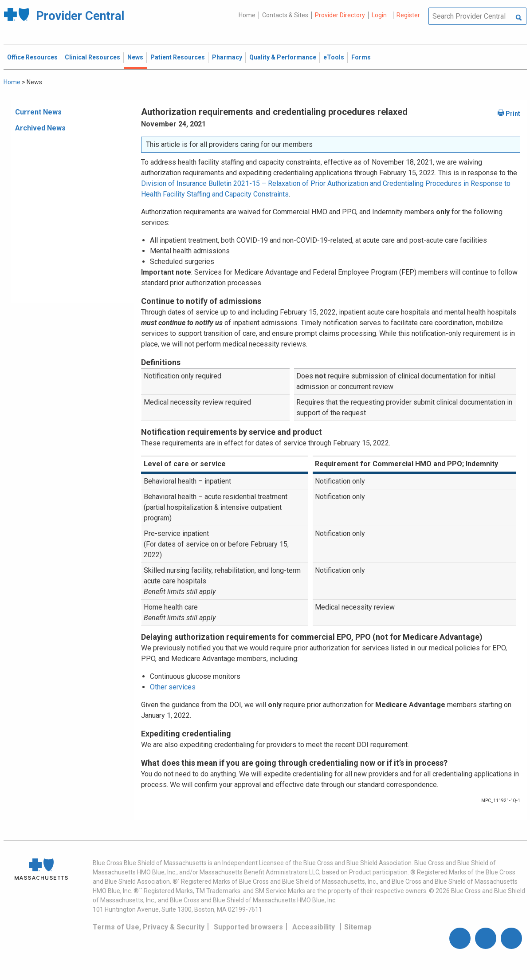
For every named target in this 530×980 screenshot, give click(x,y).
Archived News (40, 128)
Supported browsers (248, 927)
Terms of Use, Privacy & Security (149, 927)
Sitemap (358, 927)
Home (247, 15)
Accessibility (314, 927)
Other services (173, 687)
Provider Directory (340, 15)
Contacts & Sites (285, 15)
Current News (38, 112)
